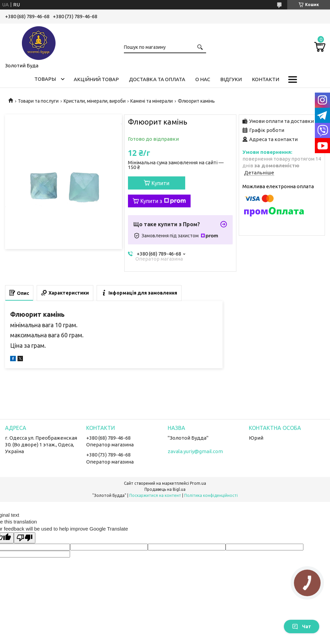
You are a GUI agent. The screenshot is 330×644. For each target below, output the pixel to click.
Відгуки (231, 79)
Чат (302, 626)
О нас (203, 79)
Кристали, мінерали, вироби (95, 101)
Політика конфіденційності (211, 495)
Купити (160, 183)
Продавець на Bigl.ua (165, 489)
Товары (45, 79)
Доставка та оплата (157, 79)
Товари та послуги (38, 101)
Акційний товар (96, 79)
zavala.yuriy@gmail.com (195, 451)
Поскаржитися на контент (155, 495)
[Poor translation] (25, 538)
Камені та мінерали (152, 101)
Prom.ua (198, 483)
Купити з (163, 201)
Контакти (266, 79)
